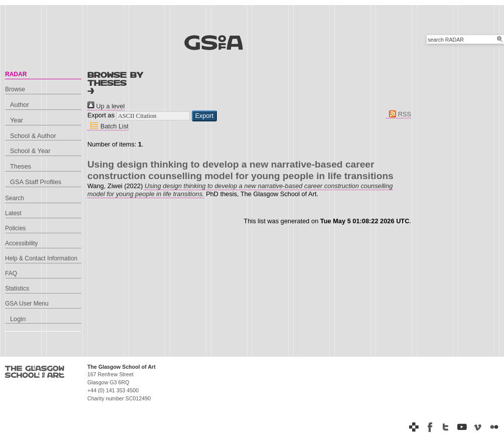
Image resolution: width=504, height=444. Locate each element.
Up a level (106, 106)
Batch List (108, 126)
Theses (21, 166)
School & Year (30, 151)
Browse (15, 89)
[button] (205, 116)
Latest (13, 213)
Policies (15, 228)
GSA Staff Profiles (36, 182)
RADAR (16, 74)
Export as (101, 115)
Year (17, 120)
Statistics (17, 288)
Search (15, 198)
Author (20, 105)
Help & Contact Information (41, 258)
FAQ (11, 273)
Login (18, 319)
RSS (399, 114)
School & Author (33, 136)
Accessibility (21, 243)
